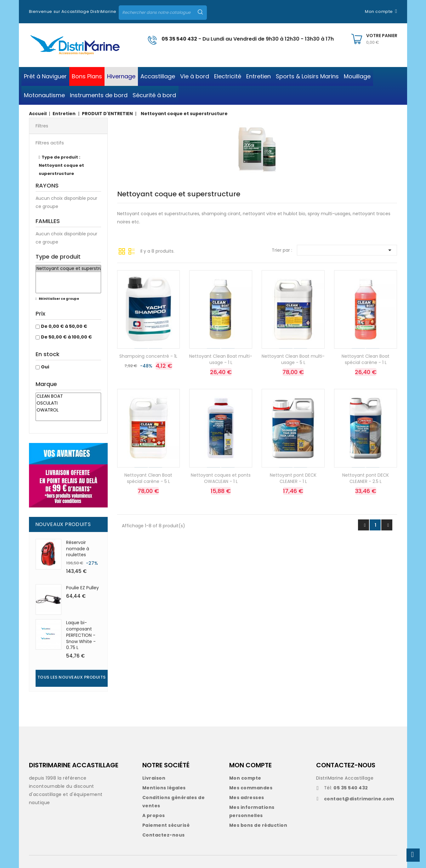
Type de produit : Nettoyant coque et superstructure (61, 165)
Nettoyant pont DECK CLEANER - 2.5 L (366, 478)
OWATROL (68, 410)
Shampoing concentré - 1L (148, 356)
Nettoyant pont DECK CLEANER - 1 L (293, 478)
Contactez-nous (164, 835)
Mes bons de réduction (258, 825)
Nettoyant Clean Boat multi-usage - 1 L (221, 359)
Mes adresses (247, 798)
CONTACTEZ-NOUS (346, 765)
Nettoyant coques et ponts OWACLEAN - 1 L (221, 478)
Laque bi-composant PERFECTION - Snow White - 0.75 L (81, 635)
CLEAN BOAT (68, 396)
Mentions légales (164, 788)
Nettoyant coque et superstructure (68, 269)
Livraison (154, 778)
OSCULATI (68, 403)
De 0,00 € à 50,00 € (64, 326)
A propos (154, 815)
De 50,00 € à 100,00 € (66, 337)
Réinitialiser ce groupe (59, 299)
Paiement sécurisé (166, 825)
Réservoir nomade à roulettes (78, 549)
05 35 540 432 (179, 39)
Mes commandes (251, 788)
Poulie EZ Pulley (82, 588)
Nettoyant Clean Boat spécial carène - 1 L (366, 359)
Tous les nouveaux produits (72, 677)
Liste (132, 251)
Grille (122, 251)
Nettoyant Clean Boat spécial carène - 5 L (148, 478)
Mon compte (245, 778)
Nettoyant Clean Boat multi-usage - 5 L (293, 359)
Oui (45, 367)
